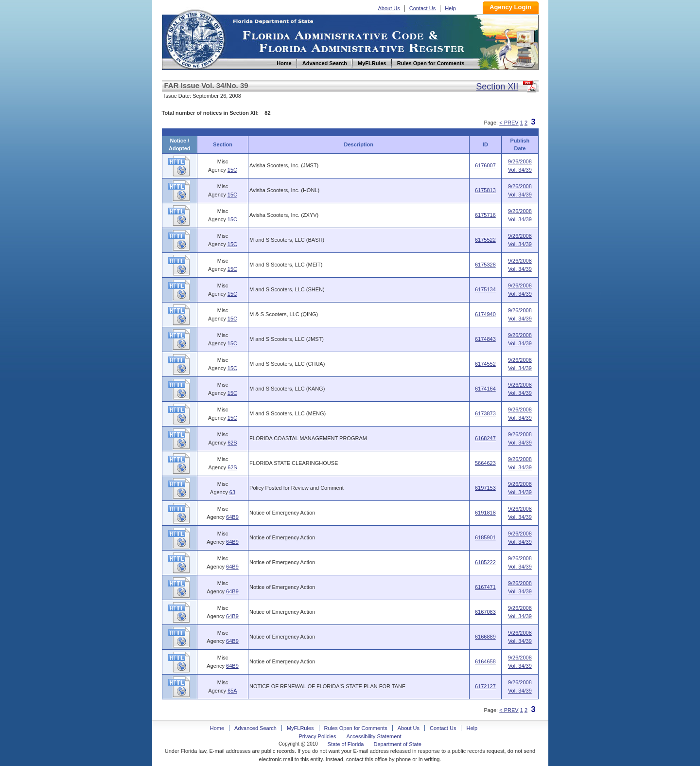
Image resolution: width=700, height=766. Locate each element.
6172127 (485, 686)
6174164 (485, 389)
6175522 (485, 240)
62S (232, 443)
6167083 (485, 612)
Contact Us (422, 8)
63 (232, 492)
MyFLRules (300, 728)
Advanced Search (255, 728)
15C (232, 170)
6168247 (485, 438)
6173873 (485, 413)
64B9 (232, 517)
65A (232, 691)
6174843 (485, 339)
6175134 (485, 289)
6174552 (485, 364)
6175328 (485, 265)
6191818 (485, 513)
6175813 (485, 190)
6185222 (485, 562)
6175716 (485, 215)
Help (450, 8)
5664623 (485, 463)
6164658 (485, 661)
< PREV (509, 123)
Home (195, 38)
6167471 (485, 587)
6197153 (485, 488)
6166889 (485, 637)
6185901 (485, 537)
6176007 (485, 165)
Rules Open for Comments (356, 728)
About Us (389, 8)
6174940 (485, 314)
